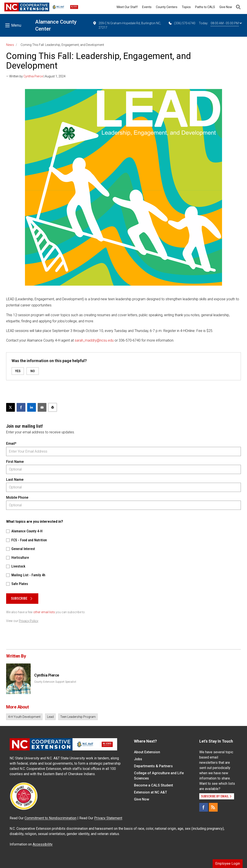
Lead (50, 717)
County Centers (167, 7)
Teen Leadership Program (78, 717)
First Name (15, 462)
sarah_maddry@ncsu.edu (94, 340)
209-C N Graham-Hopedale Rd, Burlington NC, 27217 (127, 25)
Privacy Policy (29, 621)
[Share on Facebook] (21, 407)
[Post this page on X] (11, 407)
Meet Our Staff (127, 7)
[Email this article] (42, 407)
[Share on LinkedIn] (32, 407)
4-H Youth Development (24, 717)
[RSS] (213, 807)
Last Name (15, 480)
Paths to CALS (205, 7)
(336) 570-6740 (182, 23)
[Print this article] (53, 407)
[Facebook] (204, 807)
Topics (186, 7)
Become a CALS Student (153, 785)
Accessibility (43, 844)
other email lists (44, 612)
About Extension (147, 752)
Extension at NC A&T (151, 792)
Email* (11, 444)
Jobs (138, 759)
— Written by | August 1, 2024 (36, 76)
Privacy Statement (108, 818)
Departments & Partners (153, 766)
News (10, 45)
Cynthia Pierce (33, 76)
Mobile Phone (17, 497)
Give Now (226, 7)
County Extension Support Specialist (55, 682)
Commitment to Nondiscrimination (50, 818)
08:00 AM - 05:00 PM (226, 23)
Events (147, 7)
